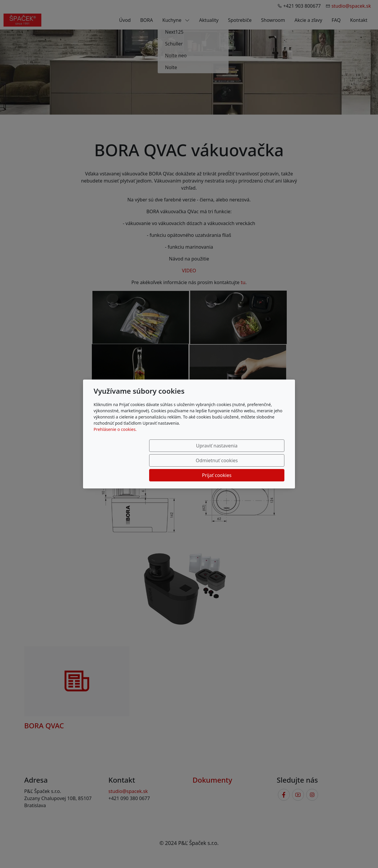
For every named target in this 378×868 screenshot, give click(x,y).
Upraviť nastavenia (138, 460)
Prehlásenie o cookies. (115, 444)
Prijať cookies (256, 460)
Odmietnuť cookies (197, 460)
